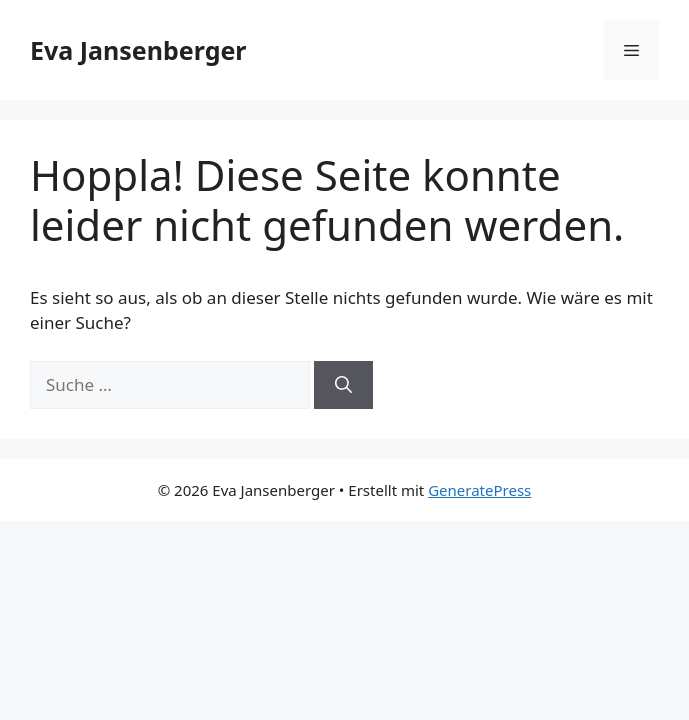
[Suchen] (343, 385)
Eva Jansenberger (138, 50)
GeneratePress (479, 490)
